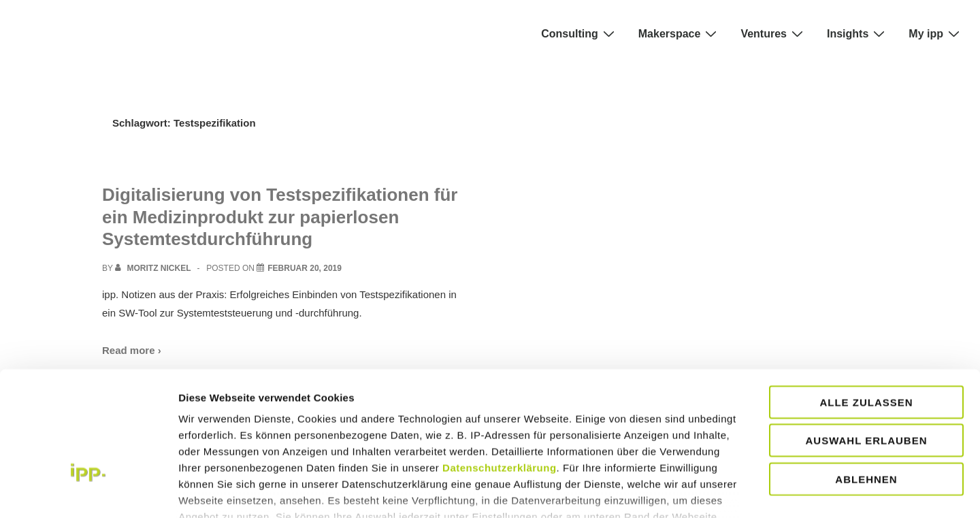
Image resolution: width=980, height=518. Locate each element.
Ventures (773, 33)
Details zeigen (824, 491)
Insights (857, 33)
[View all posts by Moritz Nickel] (154, 268)
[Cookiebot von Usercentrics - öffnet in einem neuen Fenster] (88, 491)
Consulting (579, 33)
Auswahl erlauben (866, 345)
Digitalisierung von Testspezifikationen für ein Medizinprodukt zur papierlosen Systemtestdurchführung (280, 217)
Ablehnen (866, 384)
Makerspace (680, 33)
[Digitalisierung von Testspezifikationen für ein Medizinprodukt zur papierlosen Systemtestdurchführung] (305, 268)
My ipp (936, 33)
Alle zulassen (866, 307)
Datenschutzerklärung (500, 373)
